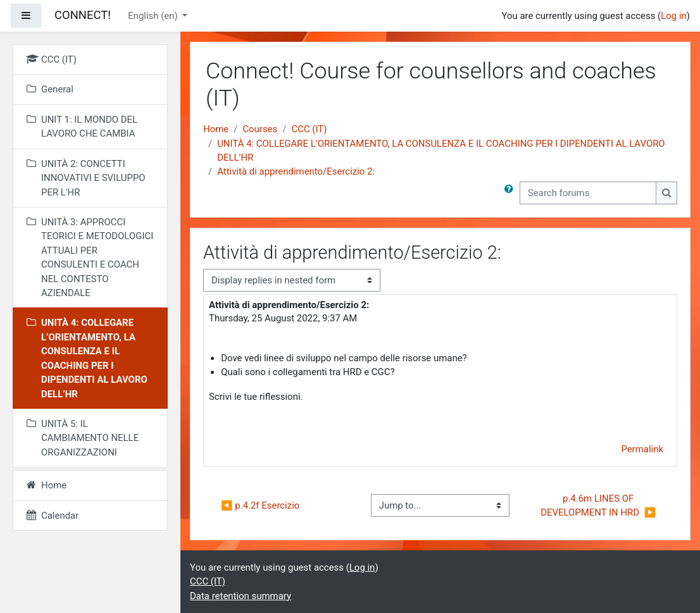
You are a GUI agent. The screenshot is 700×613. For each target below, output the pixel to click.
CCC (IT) (309, 129)
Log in (674, 16)
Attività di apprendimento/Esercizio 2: (296, 171)
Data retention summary (241, 596)
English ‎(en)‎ (154, 16)
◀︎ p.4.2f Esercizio (260, 505)
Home (216, 129)
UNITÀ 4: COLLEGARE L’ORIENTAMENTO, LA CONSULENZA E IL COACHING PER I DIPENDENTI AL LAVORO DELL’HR (441, 151)
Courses (260, 129)
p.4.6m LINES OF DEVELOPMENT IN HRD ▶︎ (598, 505)
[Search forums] (588, 193)
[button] (511, 193)
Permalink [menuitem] (642, 449)
